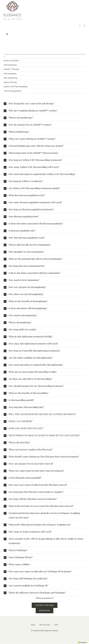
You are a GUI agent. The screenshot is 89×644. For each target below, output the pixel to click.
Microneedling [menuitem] (10, 74)
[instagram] (84, 26)
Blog (33, 625)
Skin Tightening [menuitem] (10, 78)
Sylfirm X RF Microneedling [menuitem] (15, 87)
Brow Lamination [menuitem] (11, 61)
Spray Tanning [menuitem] (10, 82)
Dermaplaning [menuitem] (10, 65)
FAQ (56, 625)
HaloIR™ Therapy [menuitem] (11, 69)
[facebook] (80, 26)
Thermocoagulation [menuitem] (13, 91)
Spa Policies (45, 625)
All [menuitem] (5, 56)
